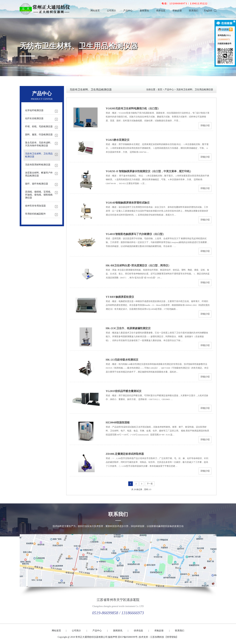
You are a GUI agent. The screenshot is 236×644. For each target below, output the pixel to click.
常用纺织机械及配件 (35, 214)
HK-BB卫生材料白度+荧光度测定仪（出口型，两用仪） (138, 265)
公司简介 (112, 11)
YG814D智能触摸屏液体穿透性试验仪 (128, 203)
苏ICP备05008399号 (128, 637)
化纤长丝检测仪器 (34, 118)
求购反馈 (177, 11)
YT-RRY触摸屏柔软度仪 (120, 297)
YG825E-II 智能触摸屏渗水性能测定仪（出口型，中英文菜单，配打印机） (149, 171)
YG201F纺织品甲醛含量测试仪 (124, 391)
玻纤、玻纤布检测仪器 (37, 184)
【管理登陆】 (171, 637)
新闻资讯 (144, 11)
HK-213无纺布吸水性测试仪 (122, 360)
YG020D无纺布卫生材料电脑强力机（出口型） (133, 108)
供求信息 (161, 11)
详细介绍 (205, 126)
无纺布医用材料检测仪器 (38, 165)
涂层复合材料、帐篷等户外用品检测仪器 (39, 174)
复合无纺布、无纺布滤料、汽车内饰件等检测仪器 (39, 144)
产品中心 (128, 11)
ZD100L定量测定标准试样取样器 (125, 454)
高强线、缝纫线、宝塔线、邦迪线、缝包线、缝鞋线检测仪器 (39, 195)
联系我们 (194, 11)
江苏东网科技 (157, 637)
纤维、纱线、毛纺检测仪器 (39, 127)
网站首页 (95, 11)
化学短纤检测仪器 (34, 110)
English (208, 10)
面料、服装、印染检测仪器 (39, 135)
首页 (160, 90)
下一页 (150, 484)
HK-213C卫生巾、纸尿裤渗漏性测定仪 (128, 328)
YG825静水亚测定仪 (118, 140)
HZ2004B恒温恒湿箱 (118, 422)
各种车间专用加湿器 (35, 206)
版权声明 (113, 637)
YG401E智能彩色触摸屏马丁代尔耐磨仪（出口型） (136, 234)
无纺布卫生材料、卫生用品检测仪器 (79, 46)
